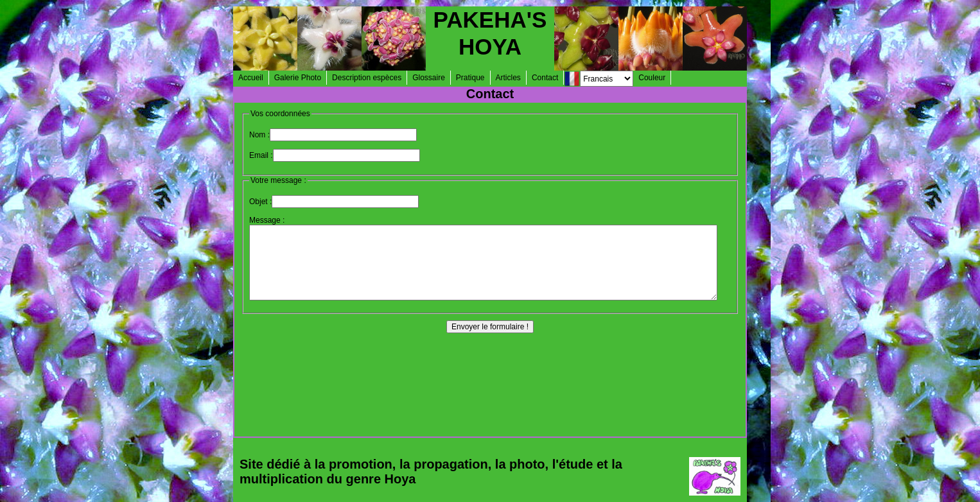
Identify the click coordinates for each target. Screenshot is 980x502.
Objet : (260, 202)
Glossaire (429, 78)
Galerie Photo (298, 78)
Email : (261, 155)
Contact (545, 78)
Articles (508, 78)
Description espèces (367, 78)
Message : (267, 220)
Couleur (652, 78)
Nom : (259, 135)
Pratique (470, 78)
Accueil (251, 78)
